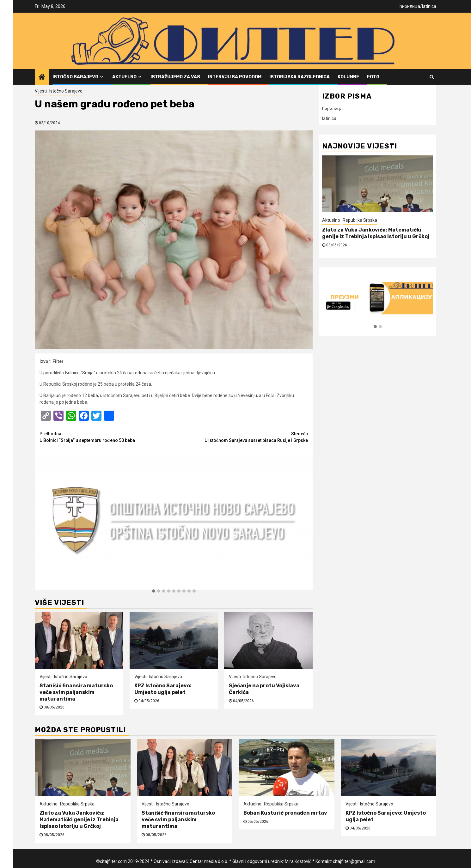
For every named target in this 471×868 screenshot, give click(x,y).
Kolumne (348, 77)
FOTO (373, 77)
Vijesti (41, 91)
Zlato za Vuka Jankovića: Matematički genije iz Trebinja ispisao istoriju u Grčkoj (376, 233)
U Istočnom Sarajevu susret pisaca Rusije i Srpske (241, 437)
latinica (429, 6)
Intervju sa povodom (235, 77)
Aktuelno (124, 77)
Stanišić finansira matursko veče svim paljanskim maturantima (76, 692)
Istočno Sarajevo (75, 77)
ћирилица (410, 6)
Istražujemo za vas (175, 77)
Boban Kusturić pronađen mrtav (285, 813)
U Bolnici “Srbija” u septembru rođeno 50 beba (107, 437)
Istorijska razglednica (300, 77)
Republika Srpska (360, 220)
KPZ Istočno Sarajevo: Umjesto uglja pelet (163, 689)
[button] (154, 591)
